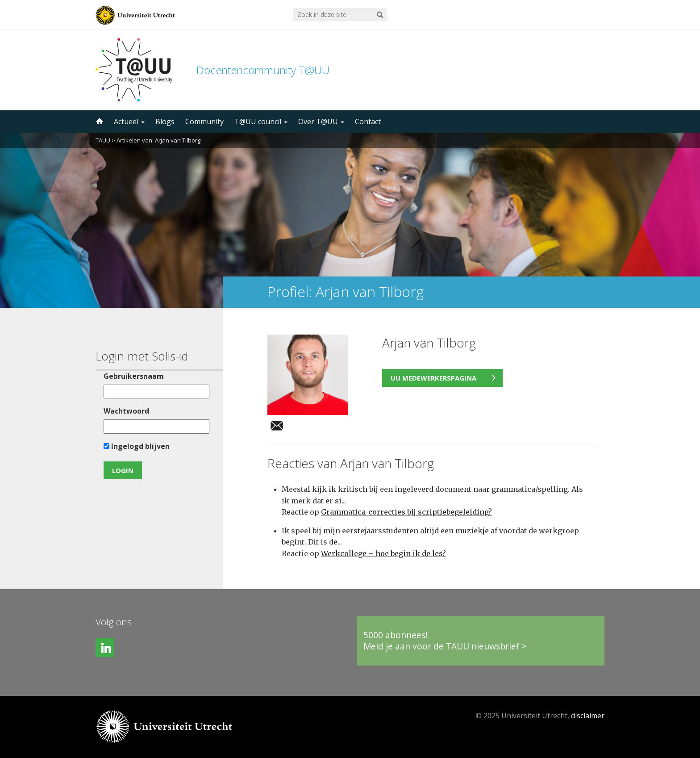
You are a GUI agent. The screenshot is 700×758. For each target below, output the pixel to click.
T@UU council (261, 121)
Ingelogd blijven (137, 446)
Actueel (129, 121)
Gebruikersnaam (134, 376)
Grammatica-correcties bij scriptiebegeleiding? (406, 512)
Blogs (165, 121)
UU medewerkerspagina (433, 378)
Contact (368, 121)
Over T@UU (321, 121)
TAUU (103, 140)
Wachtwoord (126, 411)
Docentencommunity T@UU (263, 70)
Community (204, 121)
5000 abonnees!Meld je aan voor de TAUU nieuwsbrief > (445, 641)
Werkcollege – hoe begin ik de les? (383, 553)
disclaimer (588, 716)
